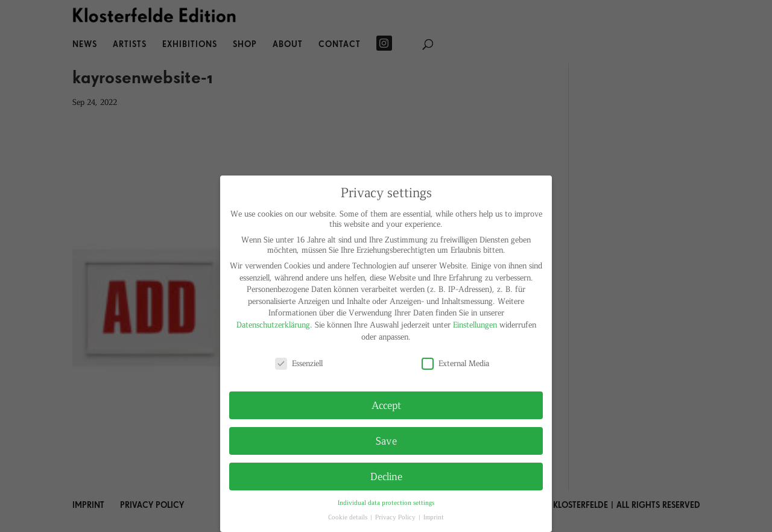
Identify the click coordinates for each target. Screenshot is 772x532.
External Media (455, 363)
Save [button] (386, 440)
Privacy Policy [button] (396, 517)
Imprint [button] (434, 517)
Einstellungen (475, 324)
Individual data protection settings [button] (386, 502)
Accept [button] (386, 405)
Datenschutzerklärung (273, 324)
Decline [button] (386, 476)
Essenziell (299, 363)
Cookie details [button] (349, 517)
